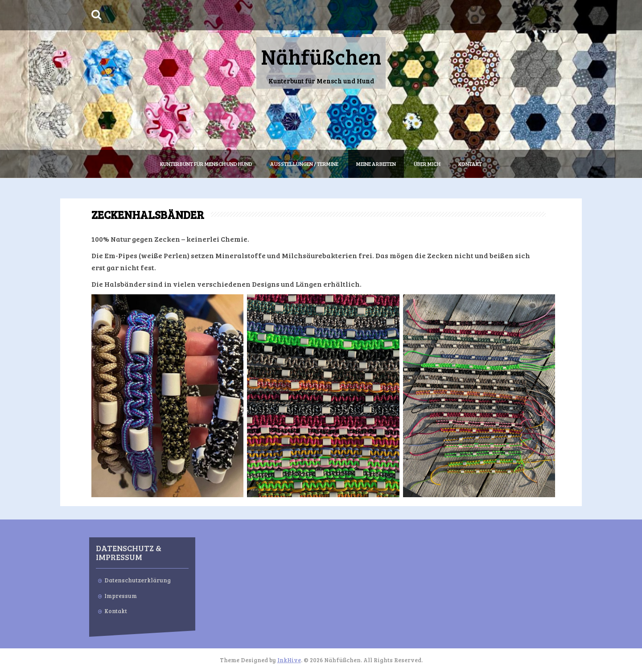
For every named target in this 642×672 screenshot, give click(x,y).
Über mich (427, 164)
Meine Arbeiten (376, 164)
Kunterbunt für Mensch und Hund (206, 164)
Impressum (121, 596)
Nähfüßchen (321, 56)
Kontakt (470, 164)
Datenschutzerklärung (138, 580)
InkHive (289, 660)
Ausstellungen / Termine (304, 164)
